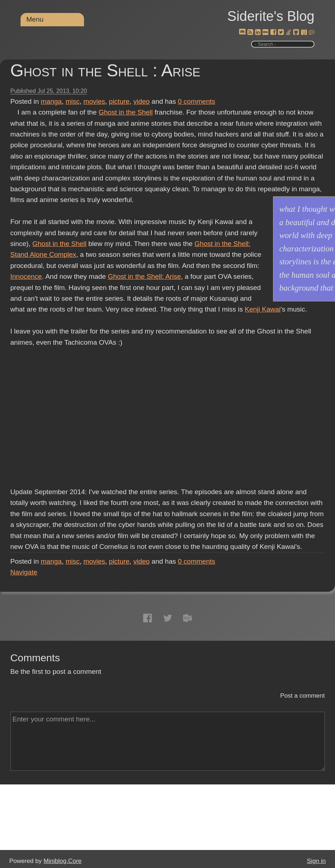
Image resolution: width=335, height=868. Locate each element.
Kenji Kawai (263, 309)
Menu (35, 19)
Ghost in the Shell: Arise (144, 276)
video (142, 101)
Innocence (26, 276)
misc (73, 101)
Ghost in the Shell (125, 112)
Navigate (24, 572)
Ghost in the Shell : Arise (105, 70)
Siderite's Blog (271, 16)
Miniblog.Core (63, 861)
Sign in (316, 861)
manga (51, 101)
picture (119, 101)
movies (94, 101)
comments (197, 101)
